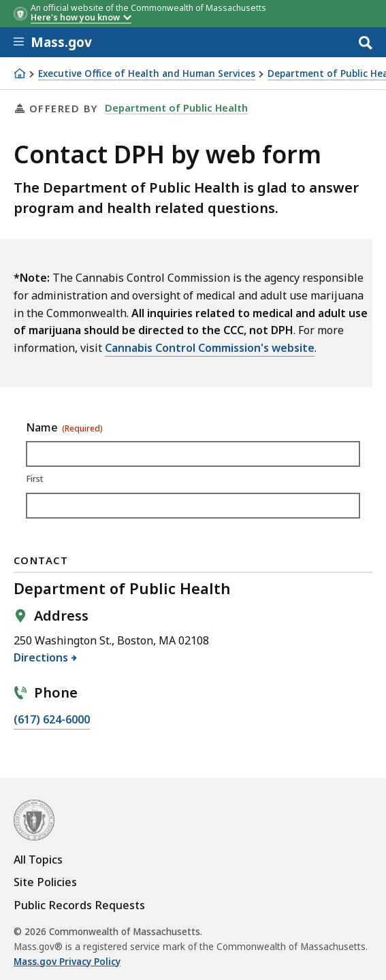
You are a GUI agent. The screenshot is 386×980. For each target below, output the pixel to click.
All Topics (38, 860)
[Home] (20, 73)
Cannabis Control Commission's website (210, 348)
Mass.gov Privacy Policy (67, 962)
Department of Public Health (176, 108)
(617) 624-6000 (52, 720)
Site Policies (45, 882)
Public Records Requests (79, 905)
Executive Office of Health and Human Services (147, 74)
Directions (41, 657)
